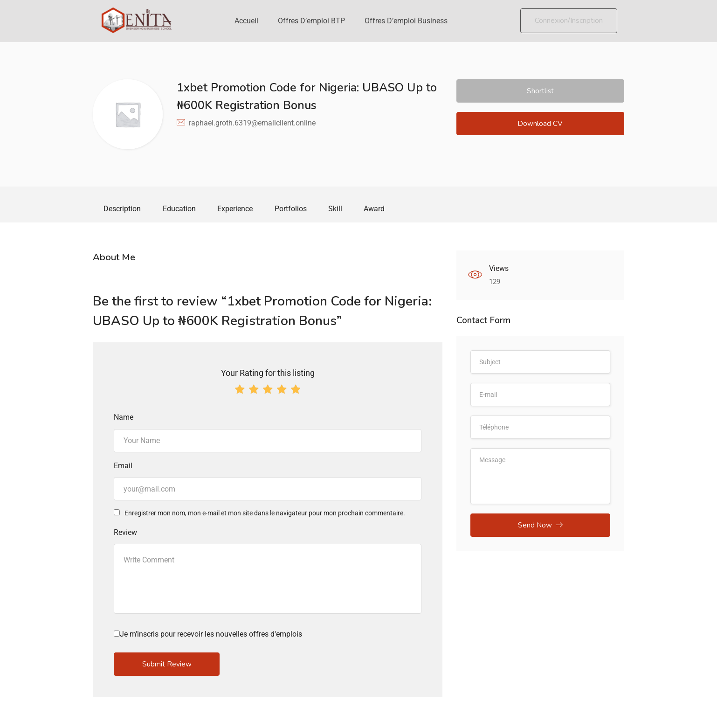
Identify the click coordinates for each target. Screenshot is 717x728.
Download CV (540, 125)
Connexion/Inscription (569, 21)
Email (123, 467)
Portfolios (296, 210)
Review (125, 534)
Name (124, 419)
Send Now (540, 528)
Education (182, 210)
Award (383, 210)
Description (123, 210)
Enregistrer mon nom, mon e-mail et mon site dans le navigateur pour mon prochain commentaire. (265, 515)
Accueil (246, 21)
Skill (343, 210)
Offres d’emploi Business (406, 21)
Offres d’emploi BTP (311, 21)
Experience (239, 210)
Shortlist (540, 91)
